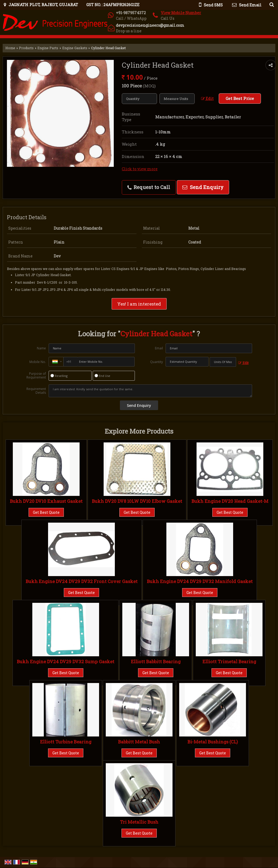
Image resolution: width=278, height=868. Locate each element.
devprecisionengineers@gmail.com (150, 25)
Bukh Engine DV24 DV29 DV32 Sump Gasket (66, 661)
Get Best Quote (46, 512)
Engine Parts (48, 48)
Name (41, 348)
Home (10, 48)
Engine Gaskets (75, 48)
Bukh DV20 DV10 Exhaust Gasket (46, 501)
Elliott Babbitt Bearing (156, 661)
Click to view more (140, 169)
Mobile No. (38, 362)
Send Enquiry (203, 187)
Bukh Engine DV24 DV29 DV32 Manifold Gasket (200, 581)
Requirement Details (36, 391)
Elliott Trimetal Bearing (229, 661)
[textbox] (177, 99)
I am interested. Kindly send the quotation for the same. (150, 391)
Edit (207, 99)
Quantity (156, 362)
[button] (181, 13)
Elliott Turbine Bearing (66, 742)
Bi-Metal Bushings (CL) (213, 742)
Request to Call (149, 187)
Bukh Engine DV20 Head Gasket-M (230, 501)
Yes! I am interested (139, 304)
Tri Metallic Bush (139, 822)
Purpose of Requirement (36, 376)
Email (159, 348)
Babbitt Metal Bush (139, 742)
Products (26, 48)
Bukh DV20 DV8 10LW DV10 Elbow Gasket (137, 501)
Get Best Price (240, 98)
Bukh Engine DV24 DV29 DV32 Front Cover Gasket (82, 581)
